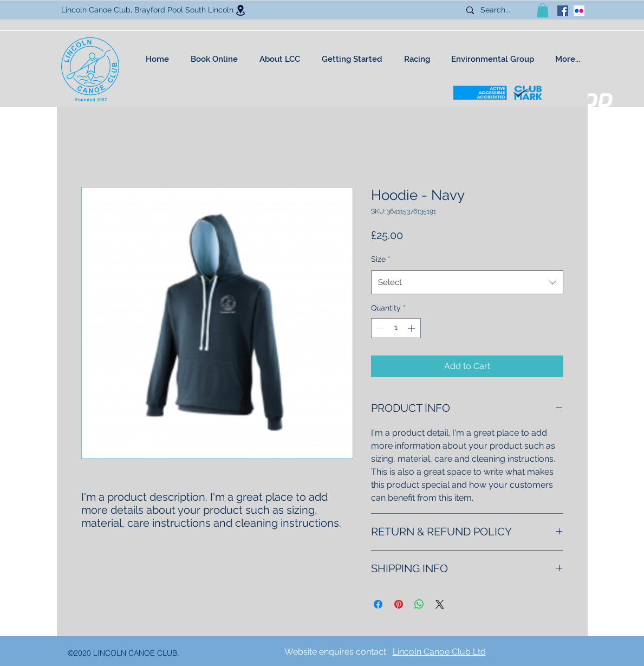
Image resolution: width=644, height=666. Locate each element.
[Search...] (499, 10)
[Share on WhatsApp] (419, 604)
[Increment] (412, 328)
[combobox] (467, 282)
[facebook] (563, 11)
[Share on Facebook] (378, 604)
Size (381, 259)
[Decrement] (379, 328)
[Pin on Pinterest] (399, 604)
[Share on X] (440, 604)
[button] (543, 10)
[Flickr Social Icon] (579, 11)
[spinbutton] (396, 328)
